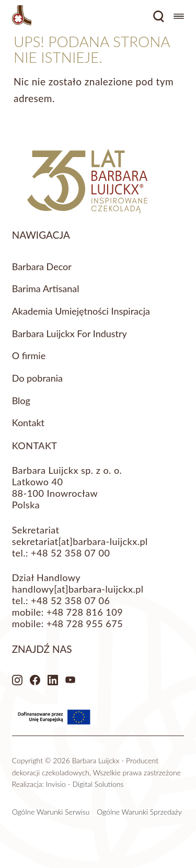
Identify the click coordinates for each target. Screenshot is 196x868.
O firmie (29, 355)
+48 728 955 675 (85, 624)
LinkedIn (53, 680)
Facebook (35, 680)
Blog (21, 400)
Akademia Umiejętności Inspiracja (81, 311)
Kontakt (28, 422)
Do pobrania (37, 378)
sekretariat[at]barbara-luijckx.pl (80, 541)
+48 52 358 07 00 (70, 553)
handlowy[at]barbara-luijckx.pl (78, 589)
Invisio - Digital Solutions (85, 784)
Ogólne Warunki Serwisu (51, 812)
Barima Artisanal (46, 288)
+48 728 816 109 (85, 612)
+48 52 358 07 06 (70, 600)
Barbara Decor (42, 266)
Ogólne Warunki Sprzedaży (139, 812)
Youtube (71, 680)
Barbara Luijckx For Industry (70, 333)
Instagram (17, 680)
